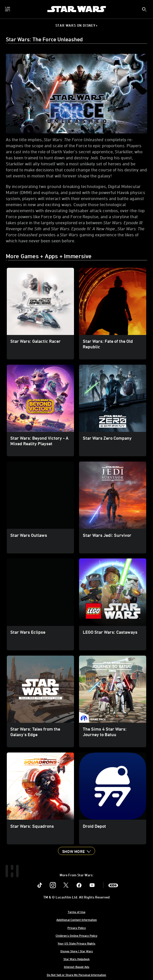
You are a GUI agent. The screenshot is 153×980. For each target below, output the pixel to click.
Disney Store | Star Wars (77, 951)
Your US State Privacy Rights (76, 943)
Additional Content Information (77, 920)
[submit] (144, 9)
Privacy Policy (77, 928)
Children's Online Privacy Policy (76, 935)
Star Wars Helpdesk (76, 959)
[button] (76, 851)
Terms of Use (76, 912)
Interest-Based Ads (77, 967)
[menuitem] (8, 9)
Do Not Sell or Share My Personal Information (76, 975)
